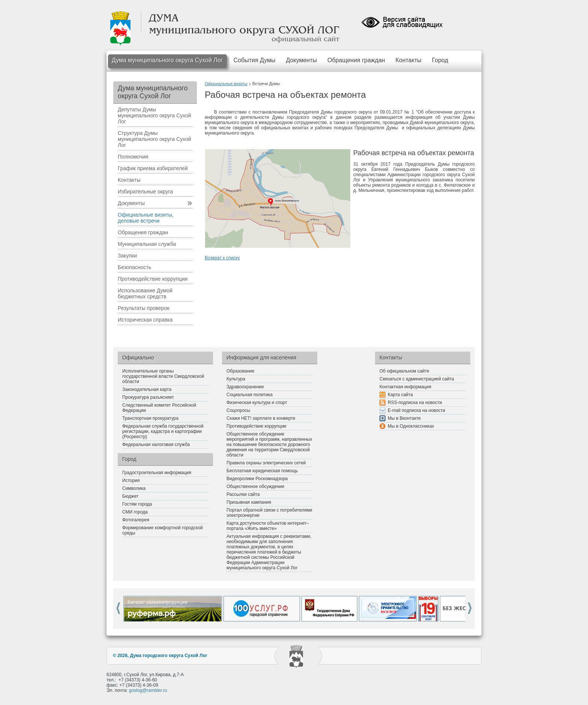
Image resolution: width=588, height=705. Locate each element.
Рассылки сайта (243, 494)
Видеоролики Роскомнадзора (257, 479)
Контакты (409, 60)
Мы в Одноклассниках (411, 426)
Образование (240, 371)
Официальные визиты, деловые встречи (146, 218)
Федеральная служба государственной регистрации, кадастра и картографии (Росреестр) (163, 431)
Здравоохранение (245, 387)
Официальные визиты (226, 84)
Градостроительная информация (157, 473)
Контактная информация (405, 387)
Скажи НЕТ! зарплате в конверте (261, 418)
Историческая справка (145, 320)
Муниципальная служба (147, 244)
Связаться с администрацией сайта (417, 379)
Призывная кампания (249, 502)
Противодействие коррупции (153, 279)
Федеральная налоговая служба (156, 445)
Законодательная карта (147, 389)
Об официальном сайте (404, 371)
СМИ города (135, 512)
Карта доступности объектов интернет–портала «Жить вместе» (268, 526)
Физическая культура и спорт (257, 403)
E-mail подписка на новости (416, 410)
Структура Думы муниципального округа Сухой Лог (154, 139)
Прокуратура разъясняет (148, 397)
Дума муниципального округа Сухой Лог (167, 60)
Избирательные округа (145, 192)
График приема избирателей (153, 168)
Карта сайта (400, 395)
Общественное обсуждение (255, 486)
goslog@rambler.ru (148, 690)
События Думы (255, 60)
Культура (236, 379)
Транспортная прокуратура (150, 418)
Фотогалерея (136, 520)
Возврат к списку (222, 258)
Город (440, 60)
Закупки (127, 256)
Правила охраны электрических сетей (266, 463)
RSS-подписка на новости (415, 403)
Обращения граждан (356, 60)
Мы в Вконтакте (404, 418)
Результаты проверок (144, 308)
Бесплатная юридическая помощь (262, 471)
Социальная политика (250, 395)
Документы (301, 60)
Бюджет (130, 496)
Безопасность (134, 267)
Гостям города (137, 504)
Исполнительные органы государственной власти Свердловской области (163, 376)
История (131, 480)
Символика (134, 488)
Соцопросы (238, 410)
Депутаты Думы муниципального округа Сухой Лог (154, 115)
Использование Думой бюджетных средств (145, 293)
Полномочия (133, 157)
